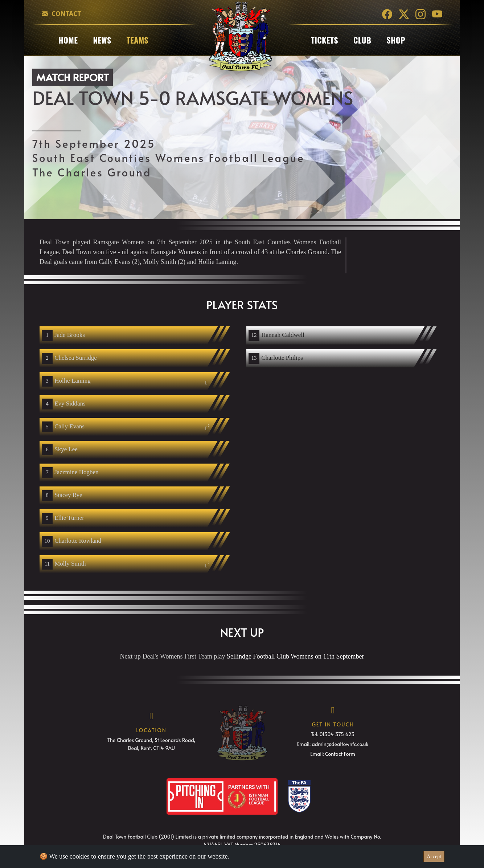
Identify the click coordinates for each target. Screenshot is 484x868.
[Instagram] (421, 14)
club (362, 40)
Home (68, 40)
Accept (434, 857)
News (102, 40)
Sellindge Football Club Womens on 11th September (296, 656)
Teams (138, 40)
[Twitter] (404, 14)
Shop (396, 40)
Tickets (325, 40)
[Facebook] (387, 14)
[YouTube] (437, 14)
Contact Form (340, 754)
